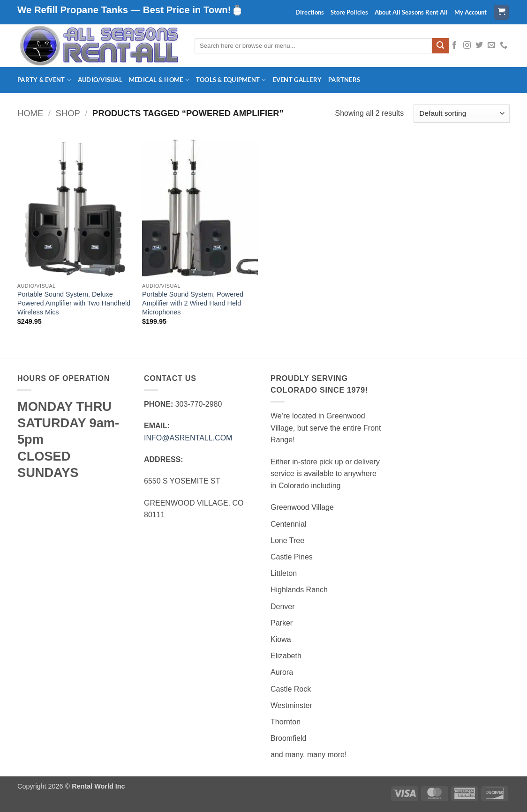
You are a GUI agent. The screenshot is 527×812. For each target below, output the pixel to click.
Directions (310, 12)
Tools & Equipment (231, 80)
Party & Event (44, 80)
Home (30, 113)
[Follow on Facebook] (454, 45)
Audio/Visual (100, 80)
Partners (344, 80)
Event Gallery (297, 80)
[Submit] (440, 46)
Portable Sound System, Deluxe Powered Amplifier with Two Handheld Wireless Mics (74, 303)
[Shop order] (462, 114)
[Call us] (504, 45)
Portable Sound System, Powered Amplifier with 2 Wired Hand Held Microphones (193, 303)
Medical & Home (159, 80)
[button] (501, 12)
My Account (471, 12)
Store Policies (349, 12)
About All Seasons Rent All (411, 12)
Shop (68, 113)
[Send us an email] (491, 45)
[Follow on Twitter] (479, 45)
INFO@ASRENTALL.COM (188, 438)
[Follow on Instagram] (467, 45)
